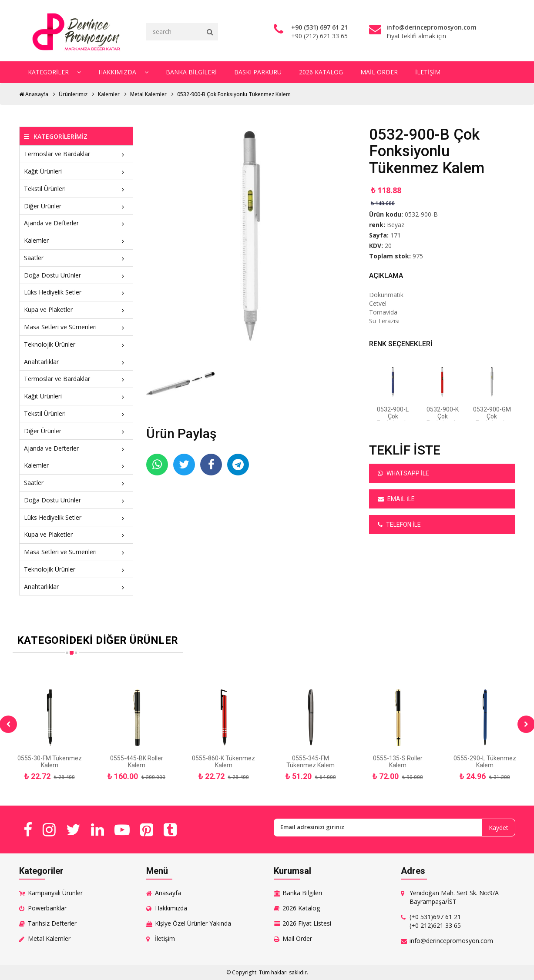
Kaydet (499, 828)
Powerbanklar (47, 908)
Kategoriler (54, 72)
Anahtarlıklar (76, 362)
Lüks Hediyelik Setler (76, 292)
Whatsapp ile (403, 473)
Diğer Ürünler (76, 206)
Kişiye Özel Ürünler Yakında (193, 923)
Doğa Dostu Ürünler (76, 275)
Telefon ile (399, 525)
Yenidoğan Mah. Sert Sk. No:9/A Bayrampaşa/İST (454, 897)
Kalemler (109, 94)
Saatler (76, 258)
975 (418, 256)
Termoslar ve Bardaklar (76, 154)
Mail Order (379, 72)
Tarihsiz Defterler (52, 923)
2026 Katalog (321, 72)
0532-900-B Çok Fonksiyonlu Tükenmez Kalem (234, 94)
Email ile (396, 499)
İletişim (428, 72)
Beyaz (396, 225)
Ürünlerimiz (73, 94)
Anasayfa (34, 94)
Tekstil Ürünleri (76, 189)
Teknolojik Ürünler (76, 344)
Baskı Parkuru (258, 72)
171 (396, 235)
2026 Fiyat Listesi (307, 923)
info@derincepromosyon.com (451, 941)
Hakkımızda (123, 72)
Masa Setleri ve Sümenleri (76, 327)
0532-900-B (421, 214)
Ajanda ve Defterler (76, 223)
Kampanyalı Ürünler (55, 893)
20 (388, 246)
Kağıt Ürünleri (76, 171)
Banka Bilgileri (191, 72)
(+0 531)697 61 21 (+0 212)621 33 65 (435, 921)
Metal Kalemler (148, 94)
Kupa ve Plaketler (76, 309)
